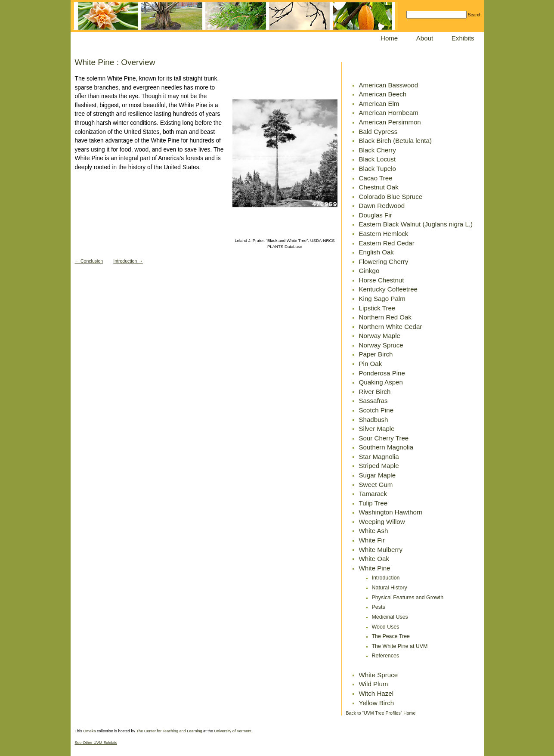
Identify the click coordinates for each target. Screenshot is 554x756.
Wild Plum (374, 684)
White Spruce (379, 675)
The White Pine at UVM (400, 646)
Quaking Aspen (381, 382)
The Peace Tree (391, 636)
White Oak (374, 559)
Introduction (386, 578)
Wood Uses (386, 627)
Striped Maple (379, 466)
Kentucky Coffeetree (388, 289)
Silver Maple (377, 429)
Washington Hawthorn (391, 512)
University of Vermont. (233, 731)
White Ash (374, 531)
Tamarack (373, 494)
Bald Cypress (378, 132)
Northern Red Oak (385, 317)
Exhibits (463, 38)
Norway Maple (380, 336)
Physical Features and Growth (408, 598)
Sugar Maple (378, 475)
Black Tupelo (378, 169)
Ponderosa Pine (382, 373)
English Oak (376, 252)
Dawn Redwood (382, 206)
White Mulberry (381, 550)
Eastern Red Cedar (387, 243)
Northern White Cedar (391, 327)
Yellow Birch (377, 703)
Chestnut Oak (379, 187)
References (386, 656)
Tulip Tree (373, 503)
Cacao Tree (376, 178)
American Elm (379, 104)
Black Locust (378, 159)
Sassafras (373, 401)
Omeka (89, 731)
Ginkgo (369, 271)
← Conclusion (89, 261)
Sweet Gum (376, 485)
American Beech (383, 94)
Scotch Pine (376, 410)
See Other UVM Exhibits (96, 743)
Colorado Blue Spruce (391, 197)
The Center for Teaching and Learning (169, 731)
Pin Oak (371, 364)
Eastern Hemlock (384, 234)
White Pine (375, 568)
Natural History (390, 588)
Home (389, 38)
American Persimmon (390, 122)
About (425, 38)
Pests (379, 607)
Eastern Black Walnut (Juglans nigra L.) (416, 224)
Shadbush (374, 420)
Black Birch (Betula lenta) (395, 141)
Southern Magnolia (386, 447)
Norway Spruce (381, 345)
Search (475, 15)
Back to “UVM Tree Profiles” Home (381, 713)
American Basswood (389, 85)
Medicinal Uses (390, 617)
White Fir (372, 540)
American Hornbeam (389, 113)
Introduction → (128, 261)
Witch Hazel (376, 693)
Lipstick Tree (377, 308)
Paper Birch (376, 354)
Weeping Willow (382, 522)
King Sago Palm (382, 299)
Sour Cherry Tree (384, 438)
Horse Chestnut (382, 280)
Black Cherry (378, 150)
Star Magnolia (379, 457)
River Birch (375, 392)
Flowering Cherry (384, 262)
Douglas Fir (376, 215)
